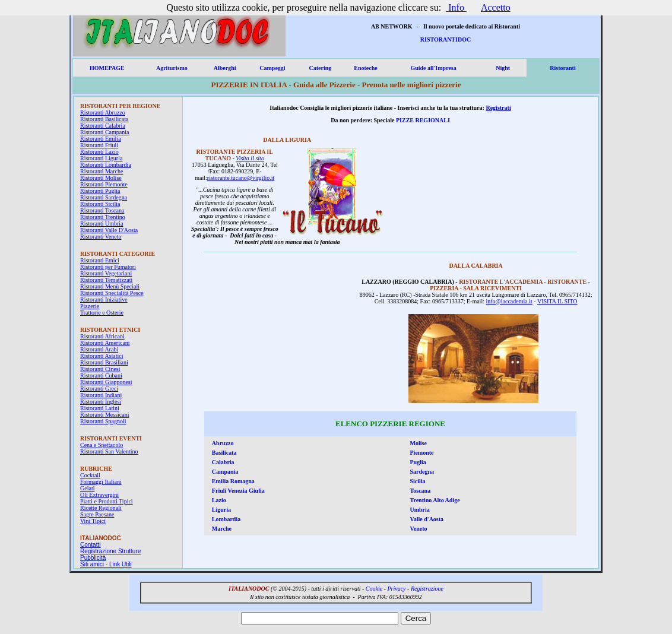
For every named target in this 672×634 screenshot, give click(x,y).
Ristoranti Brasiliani (104, 362)
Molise (419, 443)
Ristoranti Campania (105, 132)
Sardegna (422, 472)
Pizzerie (90, 306)
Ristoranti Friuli (99, 145)
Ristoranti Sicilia (100, 204)
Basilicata (224, 453)
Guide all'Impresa (433, 68)
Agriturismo (172, 68)
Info (456, 7)
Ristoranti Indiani (101, 395)
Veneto (419, 529)
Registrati (498, 108)
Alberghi (225, 68)
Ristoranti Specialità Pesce (112, 293)
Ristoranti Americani (105, 343)
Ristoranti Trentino (103, 217)
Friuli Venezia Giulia (238, 491)
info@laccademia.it (509, 301)
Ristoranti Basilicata (104, 119)
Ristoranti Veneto (101, 237)
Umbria (420, 510)
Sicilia (418, 481)
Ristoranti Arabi (99, 349)
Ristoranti (562, 68)
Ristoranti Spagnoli (103, 421)
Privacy (396, 589)
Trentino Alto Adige (435, 500)
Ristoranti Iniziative (104, 299)
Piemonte (422, 453)
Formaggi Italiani (101, 482)
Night (503, 68)
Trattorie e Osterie (102, 313)
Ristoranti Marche (102, 171)
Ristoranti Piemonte (104, 184)
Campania (225, 472)
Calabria (223, 462)
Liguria (221, 510)
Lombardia (226, 519)
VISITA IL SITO (557, 301)
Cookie (374, 589)
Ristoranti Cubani (101, 375)
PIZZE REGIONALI (423, 120)
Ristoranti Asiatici (102, 356)
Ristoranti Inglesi (101, 402)
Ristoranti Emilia (101, 139)
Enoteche (365, 68)
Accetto (496, 7)
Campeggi (272, 68)
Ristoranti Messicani (105, 415)
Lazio (219, 500)
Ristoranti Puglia (100, 191)
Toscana (421, 491)
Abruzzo (223, 443)
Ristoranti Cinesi (100, 369)
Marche (222, 529)
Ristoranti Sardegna (104, 197)
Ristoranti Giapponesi (106, 382)
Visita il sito (250, 158)
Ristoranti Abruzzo (103, 112)
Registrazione (427, 589)
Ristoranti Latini (100, 408)
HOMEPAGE (107, 68)
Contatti (90, 545)
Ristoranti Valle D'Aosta (109, 230)
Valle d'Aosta (427, 519)
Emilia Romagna (233, 481)
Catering (320, 68)
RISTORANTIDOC (446, 39)
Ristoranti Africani (102, 336)
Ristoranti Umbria (102, 224)
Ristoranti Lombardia (106, 165)
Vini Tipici (93, 521)
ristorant (217, 178)
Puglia (418, 462)
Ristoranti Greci (99, 389)
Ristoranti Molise (101, 178)
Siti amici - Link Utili (106, 564)
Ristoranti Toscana (102, 210)
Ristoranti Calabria (103, 126)
